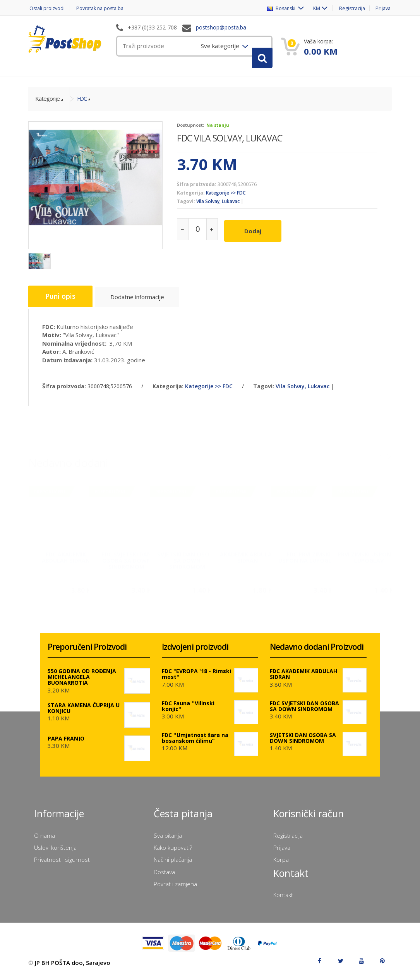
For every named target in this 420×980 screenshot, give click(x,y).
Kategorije (47, 105)
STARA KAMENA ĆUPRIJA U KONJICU (84, 713)
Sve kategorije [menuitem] (221, 46)
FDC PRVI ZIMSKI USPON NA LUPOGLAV (309, 560)
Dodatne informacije (141, 304)
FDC (82, 105)
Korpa (281, 865)
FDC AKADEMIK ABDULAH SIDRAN (66, 560)
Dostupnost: (190, 131)
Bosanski (277, 8)
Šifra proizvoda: (197, 190)
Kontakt (283, 900)
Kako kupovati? (173, 853)
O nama (45, 840)
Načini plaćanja (173, 865)
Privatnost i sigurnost (62, 865)
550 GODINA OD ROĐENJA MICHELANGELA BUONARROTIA (82, 682)
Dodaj (255, 236)
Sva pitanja (168, 840)
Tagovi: (186, 208)
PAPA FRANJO (66, 743)
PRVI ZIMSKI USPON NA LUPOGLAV (369, 560)
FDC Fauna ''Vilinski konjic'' (188, 711)
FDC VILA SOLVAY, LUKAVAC (230, 144)
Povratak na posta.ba (104, 8)
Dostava (164, 877)
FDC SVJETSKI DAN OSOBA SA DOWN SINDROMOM (126, 563)
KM (313, 8)
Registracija (351, 8)
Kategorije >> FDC (226, 199)
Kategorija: (191, 199)
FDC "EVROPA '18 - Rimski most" (196, 679)
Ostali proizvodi (47, 8)
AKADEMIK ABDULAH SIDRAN (248, 560)
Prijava (384, 8)
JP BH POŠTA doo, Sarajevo (73, 968)
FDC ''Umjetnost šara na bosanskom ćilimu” (195, 743)
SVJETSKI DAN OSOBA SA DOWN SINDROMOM (187, 563)
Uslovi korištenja (55, 853)
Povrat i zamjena (175, 889)
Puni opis (62, 303)
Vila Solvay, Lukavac (218, 208)
